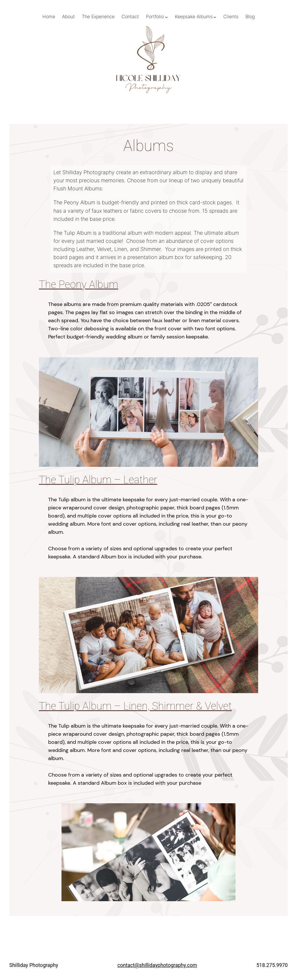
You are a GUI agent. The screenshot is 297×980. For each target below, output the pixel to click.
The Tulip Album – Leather (98, 480)
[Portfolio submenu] (166, 17)
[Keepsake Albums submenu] (215, 17)
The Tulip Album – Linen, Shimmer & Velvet (135, 706)
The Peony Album (78, 285)
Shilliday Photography (34, 965)
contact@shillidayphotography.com (157, 965)
